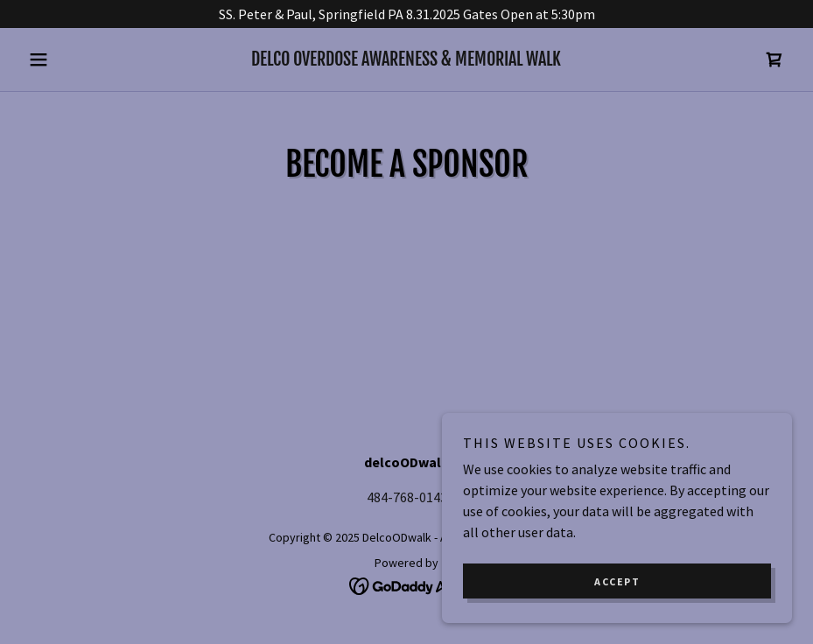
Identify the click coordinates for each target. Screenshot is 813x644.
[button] (79, 59)
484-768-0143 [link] (407, 497)
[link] (406, 60)
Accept (617, 581)
